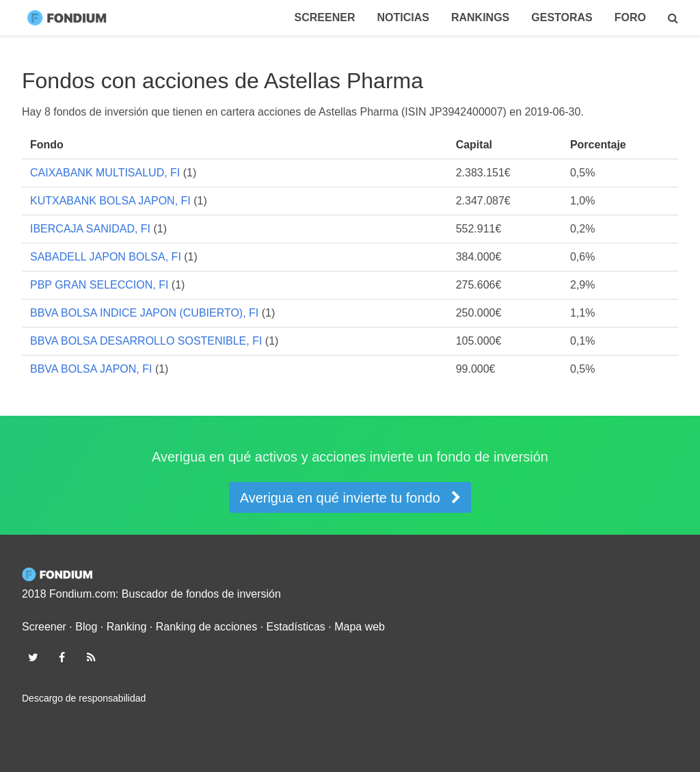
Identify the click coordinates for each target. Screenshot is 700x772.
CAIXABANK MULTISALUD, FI (105, 173)
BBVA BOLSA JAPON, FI (91, 369)
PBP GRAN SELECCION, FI (99, 285)
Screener (325, 17)
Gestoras (562, 17)
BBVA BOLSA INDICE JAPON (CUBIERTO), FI (144, 313)
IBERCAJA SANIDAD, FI (90, 229)
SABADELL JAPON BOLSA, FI (106, 257)
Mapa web (360, 627)
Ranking (127, 627)
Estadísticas (296, 627)
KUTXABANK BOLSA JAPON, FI (110, 201)
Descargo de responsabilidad (84, 698)
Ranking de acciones (207, 627)
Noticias (403, 17)
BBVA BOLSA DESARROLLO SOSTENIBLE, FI (146, 341)
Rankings (480, 17)
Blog (86, 627)
